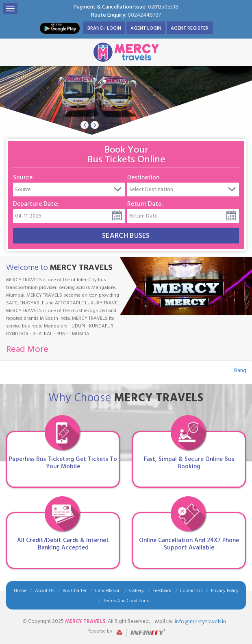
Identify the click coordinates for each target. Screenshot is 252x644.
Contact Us (191, 591)
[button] (85, 125)
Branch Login (104, 28)
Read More (27, 349)
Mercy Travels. (86, 621)
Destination (143, 178)
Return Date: (145, 204)
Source (23, 178)
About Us (45, 591)
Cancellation (108, 591)
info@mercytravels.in (200, 621)
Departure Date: (36, 204)
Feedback (162, 591)
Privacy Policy (225, 591)
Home (20, 591)
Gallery (137, 591)
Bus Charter (75, 591)
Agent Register (190, 28)
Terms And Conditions (126, 601)
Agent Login (146, 28)
